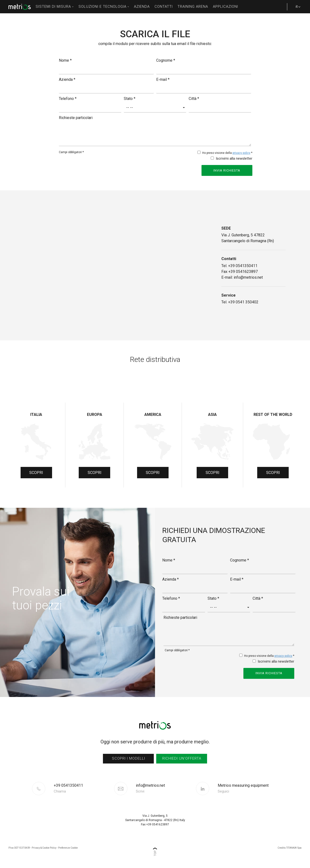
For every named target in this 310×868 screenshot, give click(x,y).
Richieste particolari (76, 118)
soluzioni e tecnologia (104, 7)
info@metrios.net (150, 787)
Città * (194, 99)
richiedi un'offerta (182, 757)
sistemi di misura (55, 7)
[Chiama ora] (83, 787)
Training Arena (193, 7)
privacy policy (241, 153)
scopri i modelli (128, 757)
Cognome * (166, 60)
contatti (164, 7)
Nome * (65, 60)
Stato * (130, 99)
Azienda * (67, 79)
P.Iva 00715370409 (19, 847)
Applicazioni (225, 7)
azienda (142, 7)
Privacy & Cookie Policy (44, 847)
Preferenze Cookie (68, 847)
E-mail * (163, 79)
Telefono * (68, 99)
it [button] (295, 9)
